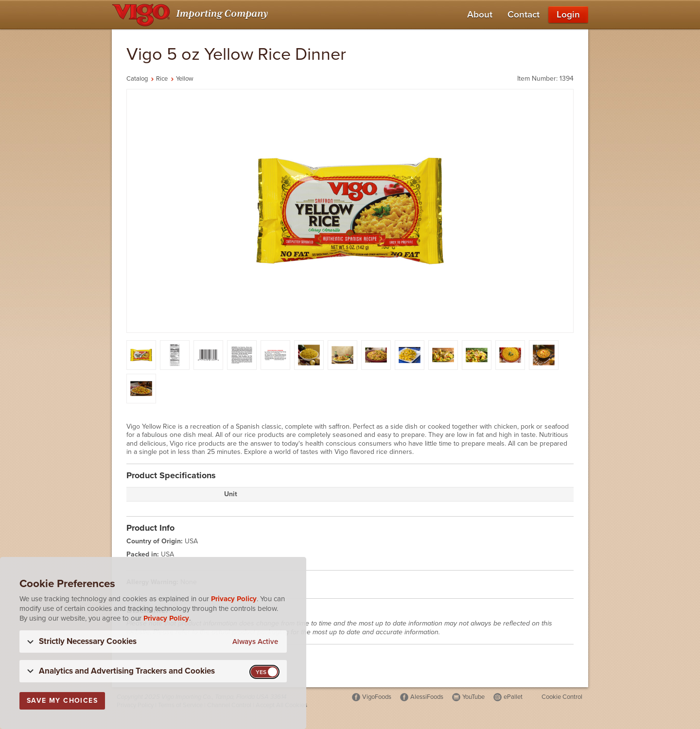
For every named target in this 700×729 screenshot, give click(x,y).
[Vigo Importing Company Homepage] (192, 15)
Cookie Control (562, 697)
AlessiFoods (427, 697)
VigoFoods (377, 697)
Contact (524, 15)
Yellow (185, 79)
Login (568, 15)
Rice (162, 79)
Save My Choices (62, 701)
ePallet (513, 697)
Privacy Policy (234, 599)
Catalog (137, 79)
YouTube (473, 697)
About (480, 15)
